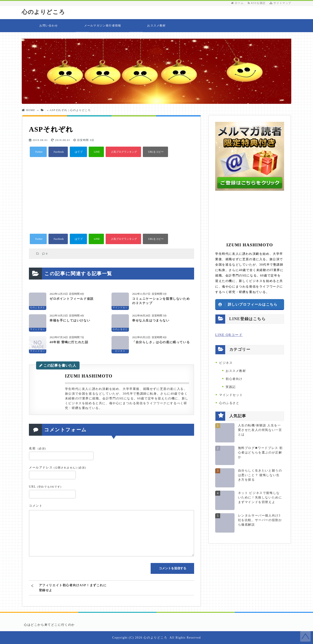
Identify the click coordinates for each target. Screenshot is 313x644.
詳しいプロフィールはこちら (253, 304)
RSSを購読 (258, 3)
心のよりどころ (43, 12)
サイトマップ (280, 3)
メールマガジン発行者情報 (103, 26)
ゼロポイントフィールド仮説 (72, 299)
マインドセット (231, 395)
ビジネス (226, 363)
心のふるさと (229, 403)
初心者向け (234, 379)
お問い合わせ (49, 26)
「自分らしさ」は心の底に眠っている (161, 342)
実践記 (231, 387)
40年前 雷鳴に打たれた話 (69, 342)
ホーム (237, 3)
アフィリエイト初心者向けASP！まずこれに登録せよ (73, 588)
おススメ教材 (156, 26)
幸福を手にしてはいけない (70, 320)
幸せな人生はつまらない (151, 320)
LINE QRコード (229, 335)
